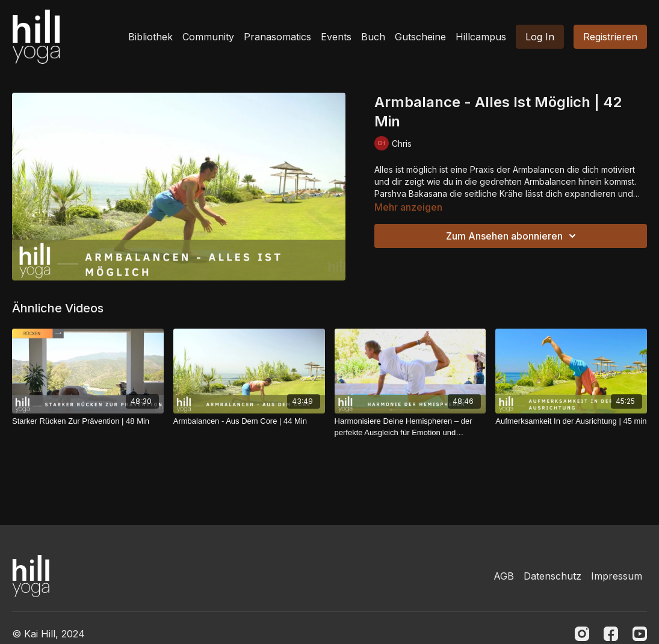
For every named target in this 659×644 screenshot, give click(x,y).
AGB (504, 576)
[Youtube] (640, 634)
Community (208, 37)
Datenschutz (552, 576)
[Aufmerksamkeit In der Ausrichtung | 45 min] (571, 421)
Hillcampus (481, 37)
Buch (373, 37)
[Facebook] (611, 634)
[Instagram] (582, 634)
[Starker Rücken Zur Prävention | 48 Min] (88, 421)
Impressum (617, 576)
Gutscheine (420, 37)
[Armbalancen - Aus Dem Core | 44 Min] (249, 421)
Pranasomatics (277, 37)
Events (336, 37)
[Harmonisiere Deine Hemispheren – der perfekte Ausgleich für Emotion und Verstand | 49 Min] (410, 427)
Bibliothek (150, 37)
